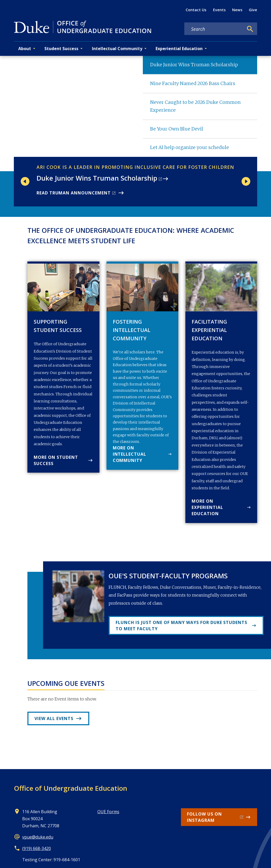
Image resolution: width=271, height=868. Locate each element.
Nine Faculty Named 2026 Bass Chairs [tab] (193, 84)
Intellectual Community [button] (117, 49)
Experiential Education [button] (179, 49)
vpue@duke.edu (38, 837)
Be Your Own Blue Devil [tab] (177, 129)
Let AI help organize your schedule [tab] (190, 147)
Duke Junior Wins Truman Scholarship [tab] (194, 65)
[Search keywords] (214, 29)
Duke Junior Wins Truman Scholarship (97, 178)
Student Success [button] (61, 49)
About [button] (25, 49)
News (237, 10)
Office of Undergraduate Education (70, 788)
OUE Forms (108, 812)
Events (219, 10)
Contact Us (196, 10)
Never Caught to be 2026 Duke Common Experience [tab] (195, 106)
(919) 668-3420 (37, 848)
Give (253, 10)
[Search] (250, 29)
